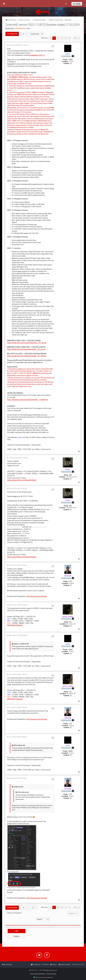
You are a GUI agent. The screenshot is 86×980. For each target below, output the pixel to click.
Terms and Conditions (38, 974)
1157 (70, 581)
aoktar (28, 28)
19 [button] (75, 38)
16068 (70, 59)
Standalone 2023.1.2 (37, 55)
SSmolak (68, 576)
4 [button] (65, 38)
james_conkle (68, 616)
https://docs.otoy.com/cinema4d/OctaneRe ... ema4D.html (28, 400)
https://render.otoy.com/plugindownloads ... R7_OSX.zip (27, 356)
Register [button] (17, 936)
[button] (50, 38)
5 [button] (69, 38)
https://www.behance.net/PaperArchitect (22, 480)
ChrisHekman (20, 28)
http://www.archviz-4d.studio (37, 596)
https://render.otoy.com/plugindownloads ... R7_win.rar (26, 349)
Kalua (68, 469)
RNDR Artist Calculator (15, 625)
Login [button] (17, 931)
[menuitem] (66, 4)
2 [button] (58, 38)
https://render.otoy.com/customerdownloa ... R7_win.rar (27, 343)
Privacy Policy (51, 974)
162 (70, 622)
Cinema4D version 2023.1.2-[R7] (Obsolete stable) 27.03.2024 (42, 25)
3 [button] (62, 38)
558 (70, 475)
